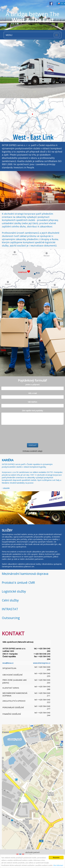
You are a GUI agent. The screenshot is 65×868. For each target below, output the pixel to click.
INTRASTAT (10, 609)
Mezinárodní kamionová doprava (25, 574)
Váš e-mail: (33, 393)
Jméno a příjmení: (33, 385)
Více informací (58, 865)
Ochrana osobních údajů (32, 451)
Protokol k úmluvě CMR (18, 583)
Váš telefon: (33, 402)
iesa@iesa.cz (8, 663)
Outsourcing (11, 618)
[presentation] (20, 434)
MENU (9, 35)
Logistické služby (14, 591)
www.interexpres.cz (42, 663)
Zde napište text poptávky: (32, 411)
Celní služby (10, 600)
